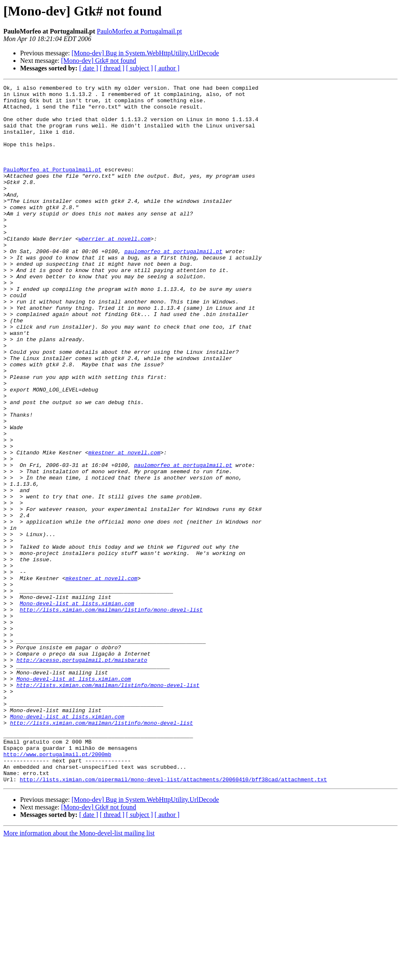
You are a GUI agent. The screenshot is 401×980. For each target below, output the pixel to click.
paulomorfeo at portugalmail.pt (173, 285)
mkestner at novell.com (124, 526)
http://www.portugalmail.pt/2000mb (57, 889)
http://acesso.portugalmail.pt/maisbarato (82, 775)
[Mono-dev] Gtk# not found (99, 61)
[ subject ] (140, 68)
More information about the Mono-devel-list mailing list (79, 973)
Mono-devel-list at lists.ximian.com (77, 708)
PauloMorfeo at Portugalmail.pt (139, 31)
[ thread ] (112, 68)
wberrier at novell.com (114, 270)
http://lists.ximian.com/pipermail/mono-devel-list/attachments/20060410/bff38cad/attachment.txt (173, 919)
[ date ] (89, 68)
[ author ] (167, 68)
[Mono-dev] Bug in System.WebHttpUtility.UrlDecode (145, 53)
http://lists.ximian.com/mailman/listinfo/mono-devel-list (111, 715)
